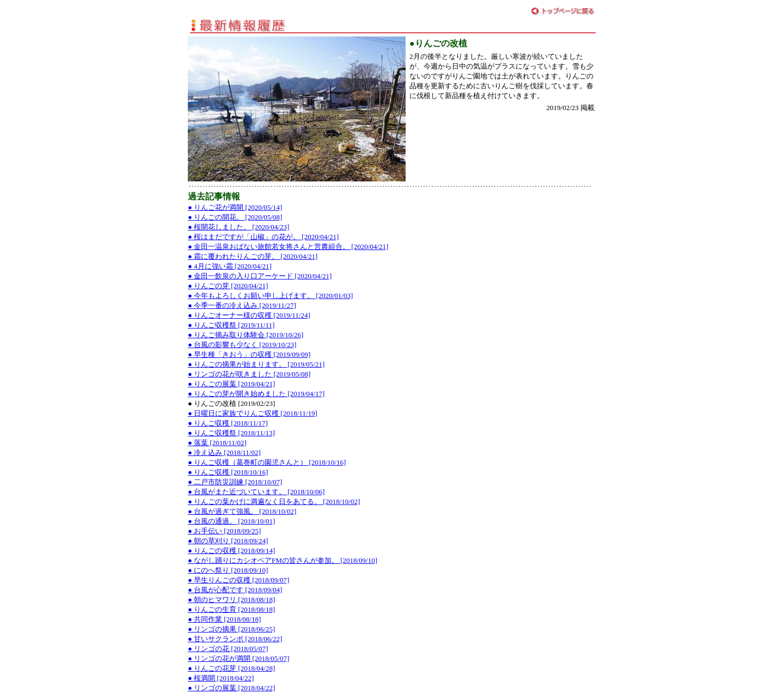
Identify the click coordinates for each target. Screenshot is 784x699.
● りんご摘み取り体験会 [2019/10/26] (246, 335)
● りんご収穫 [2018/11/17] (228, 423)
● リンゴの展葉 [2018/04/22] (231, 688)
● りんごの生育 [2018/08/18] (231, 609)
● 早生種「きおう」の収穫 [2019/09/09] (249, 354)
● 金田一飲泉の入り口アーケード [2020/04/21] (260, 276)
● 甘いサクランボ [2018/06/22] (235, 639)
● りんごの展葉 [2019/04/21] (231, 384)
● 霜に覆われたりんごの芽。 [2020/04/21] (253, 256)
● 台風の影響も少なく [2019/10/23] (242, 345)
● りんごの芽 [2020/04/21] (228, 286)
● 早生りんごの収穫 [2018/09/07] (238, 580)
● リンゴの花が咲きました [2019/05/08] (249, 374)
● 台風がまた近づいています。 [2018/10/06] (256, 492)
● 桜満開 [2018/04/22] (221, 678)
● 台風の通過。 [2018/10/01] (231, 521)
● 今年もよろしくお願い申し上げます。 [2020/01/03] (270, 296)
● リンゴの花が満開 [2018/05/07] (238, 658)
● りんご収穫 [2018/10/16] (228, 472)
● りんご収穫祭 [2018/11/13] (231, 433)
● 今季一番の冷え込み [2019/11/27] (242, 305)
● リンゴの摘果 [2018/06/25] (231, 629)
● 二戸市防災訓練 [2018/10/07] (235, 482)
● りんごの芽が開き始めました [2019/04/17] (256, 394)
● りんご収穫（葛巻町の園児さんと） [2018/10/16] (267, 462)
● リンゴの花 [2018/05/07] (228, 649)
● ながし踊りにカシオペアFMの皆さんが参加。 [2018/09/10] (283, 560)
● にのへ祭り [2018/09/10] (228, 570)
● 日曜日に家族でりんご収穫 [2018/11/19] (253, 413)
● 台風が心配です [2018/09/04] (235, 590)
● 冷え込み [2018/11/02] (224, 452)
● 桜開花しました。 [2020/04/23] (238, 227)
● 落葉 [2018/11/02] (217, 443)
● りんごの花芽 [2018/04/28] (231, 668)
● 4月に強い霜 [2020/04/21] (230, 266)
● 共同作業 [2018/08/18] (224, 619)
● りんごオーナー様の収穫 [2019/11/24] (249, 315)
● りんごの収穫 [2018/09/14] (231, 551)
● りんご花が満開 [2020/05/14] (235, 207)
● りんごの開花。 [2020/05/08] (235, 217)
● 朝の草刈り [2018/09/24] (228, 541)
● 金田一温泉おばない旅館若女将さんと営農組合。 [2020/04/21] (288, 247)
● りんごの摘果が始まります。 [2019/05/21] (256, 364)
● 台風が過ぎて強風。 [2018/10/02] (242, 511)
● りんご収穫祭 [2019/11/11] (231, 325)
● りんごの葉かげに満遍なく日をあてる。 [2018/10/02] (274, 502)
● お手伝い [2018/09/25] (224, 531)
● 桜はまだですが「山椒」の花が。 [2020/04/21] (263, 237)
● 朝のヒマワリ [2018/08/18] (231, 600)
